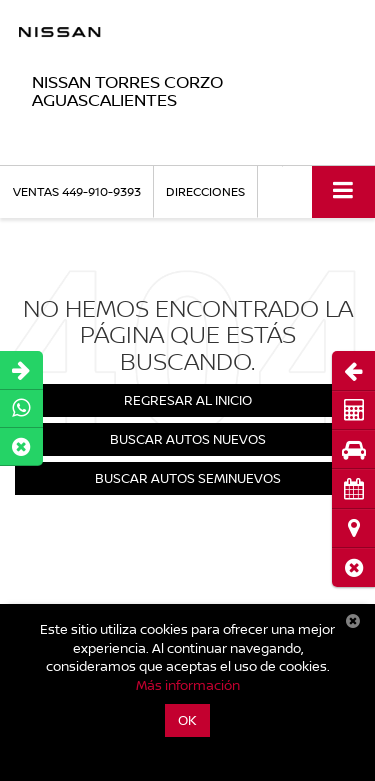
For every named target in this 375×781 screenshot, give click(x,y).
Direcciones (205, 191)
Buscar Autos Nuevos (188, 439)
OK (187, 720)
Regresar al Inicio (188, 400)
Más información (188, 685)
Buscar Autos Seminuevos (188, 478)
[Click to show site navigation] (343, 191)
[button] (353, 567)
